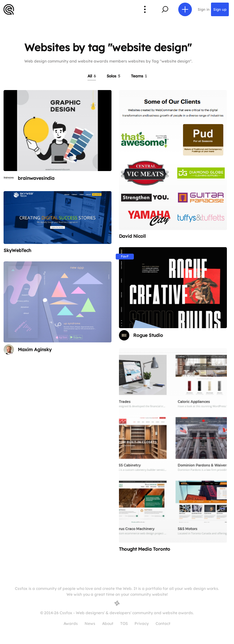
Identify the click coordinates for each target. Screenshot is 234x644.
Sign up (220, 9)
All (92, 76)
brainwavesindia (36, 178)
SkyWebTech (17, 250)
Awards (71, 623)
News (90, 623)
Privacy (142, 623)
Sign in (204, 9)
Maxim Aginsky (35, 350)
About (108, 623)
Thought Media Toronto (145, 549)
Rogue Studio (148, 335)
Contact (163, 623)
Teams (139, 76)
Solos (113, 76)
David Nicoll (132, 236)
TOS (124, 623)
